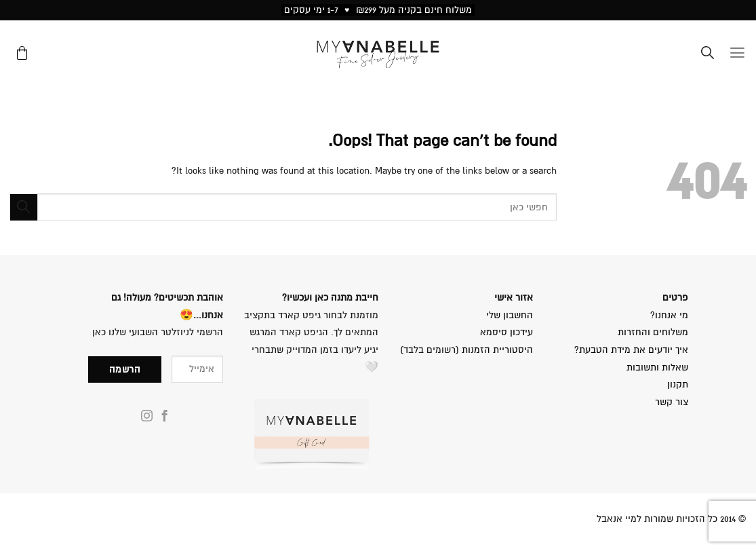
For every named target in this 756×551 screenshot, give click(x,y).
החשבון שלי (510, 315)
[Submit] (24, 207)
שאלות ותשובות (657, 367)
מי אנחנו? (668, 315)
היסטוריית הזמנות (497, 350)
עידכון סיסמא (506, 332)
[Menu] (737, 55)
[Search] (708, 54)
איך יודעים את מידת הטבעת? (631, 350)
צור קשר (672, 402)
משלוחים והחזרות (653, 332)
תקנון (678, 384)
